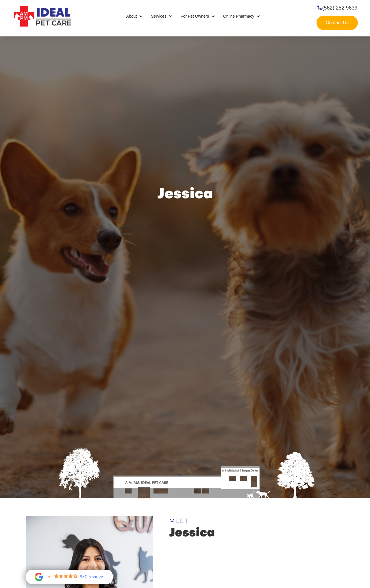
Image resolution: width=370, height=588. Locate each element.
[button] (135, 16)
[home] (42, 16)
